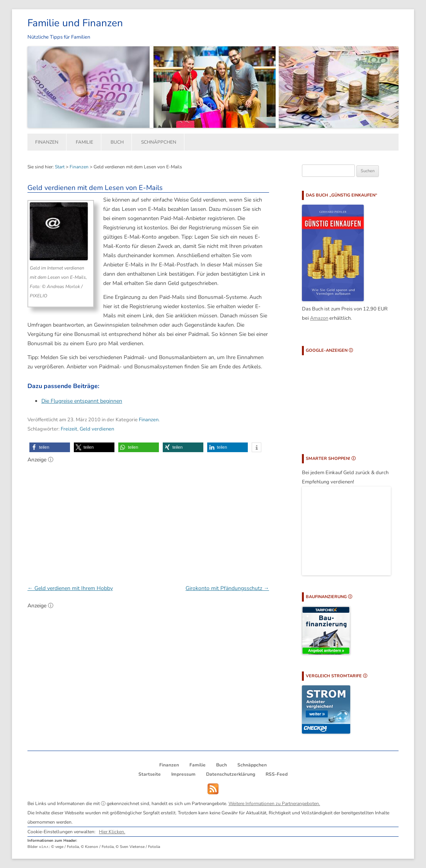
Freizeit (69, 429)
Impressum (183, 774)
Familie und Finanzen (75, 23)
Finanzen (47, 142)
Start (60, 167)
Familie (84, 142)
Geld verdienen (97, 429)
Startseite (150, 774)
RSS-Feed (277, 774)
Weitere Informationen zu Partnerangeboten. (274, 804)
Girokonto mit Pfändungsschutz (227, 588)
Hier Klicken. (112, 832)
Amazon (319, 318)
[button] (50, 447)
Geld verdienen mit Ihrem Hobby (70, 588)
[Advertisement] (148, 520)
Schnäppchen (159, 142)
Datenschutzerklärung (231, 774)
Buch (117, 142)
